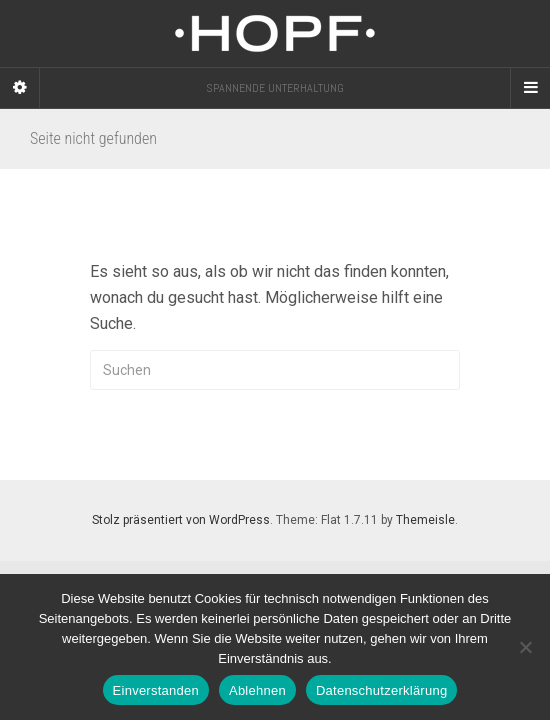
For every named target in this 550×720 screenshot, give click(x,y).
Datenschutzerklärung (381, 690)
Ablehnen (257, 690)
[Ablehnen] (525, 647)
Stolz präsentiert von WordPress (181, 520)
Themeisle (425, 520)
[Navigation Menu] (530, 88)
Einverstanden (156, 690)
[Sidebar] (20, 88)
